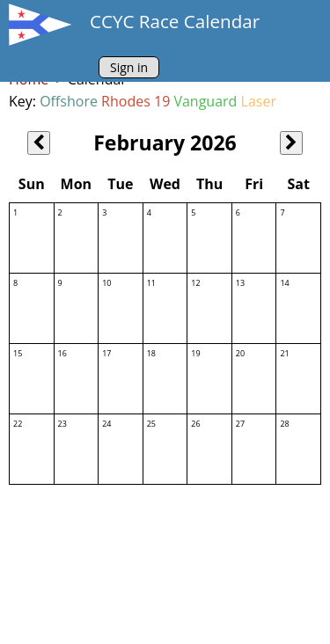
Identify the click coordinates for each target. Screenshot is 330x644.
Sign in (129, 67)
